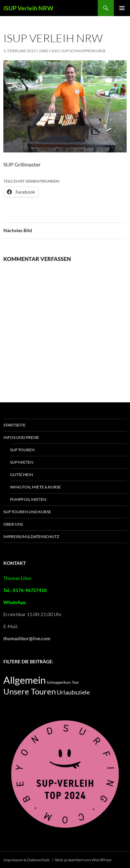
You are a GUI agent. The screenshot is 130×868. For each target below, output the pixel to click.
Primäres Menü (122, 8)
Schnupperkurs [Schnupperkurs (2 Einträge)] (59, 682)
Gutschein (21, 475)
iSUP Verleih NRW (28, 8)
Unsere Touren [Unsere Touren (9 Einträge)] (30, 691)
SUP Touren (22, 450)
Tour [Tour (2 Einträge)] (75, 682)
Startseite (14, 425)
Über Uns (13, 524)
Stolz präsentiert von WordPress (83, 860)
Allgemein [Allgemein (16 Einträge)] (25, 680)
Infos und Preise (21, 437)
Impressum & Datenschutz (31, 537)
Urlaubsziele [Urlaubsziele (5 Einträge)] (73, 692)
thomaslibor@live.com (27, 638)
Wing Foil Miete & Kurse (35, 487)
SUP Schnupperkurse (84, 51)
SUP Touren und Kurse (27, 512)
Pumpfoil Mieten (28, 499)
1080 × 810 (49, 51)
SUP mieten (22, 462)
